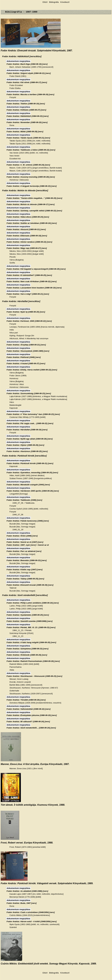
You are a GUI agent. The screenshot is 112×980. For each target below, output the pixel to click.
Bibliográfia (54, 2)
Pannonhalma (15, 667)
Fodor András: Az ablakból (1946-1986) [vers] (27, 891)
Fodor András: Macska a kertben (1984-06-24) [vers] (30, 94)
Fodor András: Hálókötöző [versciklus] (22, 56)
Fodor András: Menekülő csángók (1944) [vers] (28, 485)
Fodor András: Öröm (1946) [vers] (22, 536)
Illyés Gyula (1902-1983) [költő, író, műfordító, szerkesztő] (34, 924)
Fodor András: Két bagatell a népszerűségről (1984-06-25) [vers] (36, 269)
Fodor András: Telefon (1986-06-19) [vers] (26, 104)
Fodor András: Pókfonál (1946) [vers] (24, 357)
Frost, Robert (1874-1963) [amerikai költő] (27, 847)
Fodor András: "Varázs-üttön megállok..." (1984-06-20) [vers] (34, 198)
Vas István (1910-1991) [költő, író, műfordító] (29, 153)
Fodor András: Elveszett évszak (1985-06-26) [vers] (30, 585)
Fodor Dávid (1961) (18, 76)
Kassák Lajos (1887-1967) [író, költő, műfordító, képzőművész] (36, 894)
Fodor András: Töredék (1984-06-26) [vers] (26, 700)
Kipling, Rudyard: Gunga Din (22, 336)
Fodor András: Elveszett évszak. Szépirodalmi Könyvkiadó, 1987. (37, 51)
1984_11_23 (18, 636)
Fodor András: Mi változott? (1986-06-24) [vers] (28, 722)
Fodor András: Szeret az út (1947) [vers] (25, 542)
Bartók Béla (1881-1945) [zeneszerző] (26, 685)
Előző (45, 2)
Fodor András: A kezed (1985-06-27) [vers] (26, 363)
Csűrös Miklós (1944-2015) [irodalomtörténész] (30, 915)
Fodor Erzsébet (16, 85)
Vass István (14, 156)
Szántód (13, 927)
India (12, 330)
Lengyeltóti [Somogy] (19, 494)
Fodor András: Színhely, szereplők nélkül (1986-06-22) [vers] (34, 211)
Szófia (12, 263)
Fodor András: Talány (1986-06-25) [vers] (25, 579)
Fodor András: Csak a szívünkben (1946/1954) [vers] (31, 912)
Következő (65, 2)
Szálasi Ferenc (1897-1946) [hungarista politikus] (31, 478)
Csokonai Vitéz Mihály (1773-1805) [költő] (27, 417)
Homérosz (14, 378)
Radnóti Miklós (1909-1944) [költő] (24, 664)
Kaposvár (14, 408)
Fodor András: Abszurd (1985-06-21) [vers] (26, 229)
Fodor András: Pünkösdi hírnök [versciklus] (24, 456)
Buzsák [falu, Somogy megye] (22, 524)
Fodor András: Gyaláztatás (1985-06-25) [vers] (28, 615)
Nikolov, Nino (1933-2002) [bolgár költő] (27, 251)
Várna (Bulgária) (17, 260)
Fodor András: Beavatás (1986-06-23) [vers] (27, 560)
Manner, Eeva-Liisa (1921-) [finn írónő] (26, 768)
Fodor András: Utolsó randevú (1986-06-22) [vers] (29, 242)
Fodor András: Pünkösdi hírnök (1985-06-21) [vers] (30, 463)
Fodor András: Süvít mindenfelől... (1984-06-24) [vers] (31, 728)
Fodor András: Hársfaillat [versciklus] (21, 301)
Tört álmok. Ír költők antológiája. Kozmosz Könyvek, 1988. (33, 805)
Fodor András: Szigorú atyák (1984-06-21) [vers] (29, 73)
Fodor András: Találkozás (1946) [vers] (24, 500)
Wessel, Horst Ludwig (19, 679)
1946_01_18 (18, 530)
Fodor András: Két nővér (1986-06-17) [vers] (27, 82)
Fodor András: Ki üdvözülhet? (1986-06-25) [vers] (29, 275)
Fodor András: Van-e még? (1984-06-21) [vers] (28, 294)
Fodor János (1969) (18, 376)
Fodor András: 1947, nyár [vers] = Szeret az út (28, 545)
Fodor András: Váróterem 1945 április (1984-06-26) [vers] (33, 491)
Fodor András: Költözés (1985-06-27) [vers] (26, 110)
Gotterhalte (14, 691)
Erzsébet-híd (15, 159)
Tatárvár (13, 588)
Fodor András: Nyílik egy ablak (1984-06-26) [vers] (30, 439)
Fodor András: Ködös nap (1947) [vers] (24, 570)
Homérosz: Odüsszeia (19, 180)
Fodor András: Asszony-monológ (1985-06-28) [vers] (31, 177)
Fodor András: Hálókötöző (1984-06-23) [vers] (28, 116)
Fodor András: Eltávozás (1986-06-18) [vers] (27, 236)
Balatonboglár (15, 405)
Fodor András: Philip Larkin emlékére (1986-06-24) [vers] (33, 603)
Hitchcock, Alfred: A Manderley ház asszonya (29, 338)
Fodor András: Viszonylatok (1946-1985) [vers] (28, 351)
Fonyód (13, 97)
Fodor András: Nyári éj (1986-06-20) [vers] (26, 312)
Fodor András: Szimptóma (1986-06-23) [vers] (27, 649)
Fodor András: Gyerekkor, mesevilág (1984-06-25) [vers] (32, 473)
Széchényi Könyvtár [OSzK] (21, 633)
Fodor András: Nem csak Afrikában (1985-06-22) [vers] (32, 281)
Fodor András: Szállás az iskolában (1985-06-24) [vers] (32, 223)
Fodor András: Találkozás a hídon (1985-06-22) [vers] (31, 150)
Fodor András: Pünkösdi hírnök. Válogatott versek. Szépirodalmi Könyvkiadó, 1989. (47, 883)
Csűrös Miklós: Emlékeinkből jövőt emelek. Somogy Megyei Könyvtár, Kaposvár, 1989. (49, 964)
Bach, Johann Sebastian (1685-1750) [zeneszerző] (31, 67)
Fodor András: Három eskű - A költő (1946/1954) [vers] (32, 921)
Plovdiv (13, 257)
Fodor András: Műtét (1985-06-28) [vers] (25, 132)
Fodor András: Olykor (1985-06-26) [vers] (25, 445)
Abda (12, 670)
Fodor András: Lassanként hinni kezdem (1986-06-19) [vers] (34, 288)
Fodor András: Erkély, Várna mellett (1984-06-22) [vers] (32, 370)
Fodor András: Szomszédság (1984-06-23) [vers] (29, 393)
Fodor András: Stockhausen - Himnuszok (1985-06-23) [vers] (34, 676)
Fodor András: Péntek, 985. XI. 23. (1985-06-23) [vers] (31, 627)
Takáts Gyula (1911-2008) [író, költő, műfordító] (30, 141)
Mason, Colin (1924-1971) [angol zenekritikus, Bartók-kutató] (36, 168)
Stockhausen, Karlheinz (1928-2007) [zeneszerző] (31, 694)
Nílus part (14, 333)
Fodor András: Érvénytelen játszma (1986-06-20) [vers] (32, 715)
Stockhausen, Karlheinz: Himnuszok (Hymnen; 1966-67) (34, 688)
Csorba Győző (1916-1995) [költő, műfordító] (29, 509)
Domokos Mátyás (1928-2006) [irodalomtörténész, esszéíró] (35, 703)
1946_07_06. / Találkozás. (24, 503)
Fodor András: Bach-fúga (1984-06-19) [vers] (27, 64)
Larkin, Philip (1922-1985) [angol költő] (26, 606)
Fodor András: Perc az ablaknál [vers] (24, 551)
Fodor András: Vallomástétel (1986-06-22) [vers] (29, 709)
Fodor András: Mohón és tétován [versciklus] (25, 191)
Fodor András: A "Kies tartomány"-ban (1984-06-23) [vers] (33, 414)
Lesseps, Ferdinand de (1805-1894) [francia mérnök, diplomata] (37, 327)
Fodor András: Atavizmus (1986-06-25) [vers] (27, 451)
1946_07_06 (18, 515)
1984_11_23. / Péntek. (22, 630)
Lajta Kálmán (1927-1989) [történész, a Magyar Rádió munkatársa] (38, 396)
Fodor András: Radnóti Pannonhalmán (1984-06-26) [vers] (33, 661)
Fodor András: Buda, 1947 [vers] (22, 903)
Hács (12, 402)
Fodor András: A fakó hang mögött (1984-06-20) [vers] (31, 642)
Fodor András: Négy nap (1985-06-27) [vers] (27, 248)
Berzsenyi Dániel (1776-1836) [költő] (25, 897)
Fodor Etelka (15, 88)
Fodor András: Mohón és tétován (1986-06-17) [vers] (31, 204)
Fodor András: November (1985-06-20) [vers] (27, 122)
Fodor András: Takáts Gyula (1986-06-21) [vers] (28, 138)
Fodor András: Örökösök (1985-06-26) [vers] (27, 655)
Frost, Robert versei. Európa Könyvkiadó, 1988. (27, 843)
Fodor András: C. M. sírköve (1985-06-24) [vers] (28, 165)
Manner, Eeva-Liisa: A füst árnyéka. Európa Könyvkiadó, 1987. (35, 764)
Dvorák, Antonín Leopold (20, 682)
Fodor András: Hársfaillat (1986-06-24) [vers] (27, 430)
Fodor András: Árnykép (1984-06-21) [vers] (26, 345)
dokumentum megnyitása (18, 61)
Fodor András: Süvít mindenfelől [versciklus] (25, 595)
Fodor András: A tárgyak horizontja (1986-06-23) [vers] (32, 186)
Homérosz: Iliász (17, 384)
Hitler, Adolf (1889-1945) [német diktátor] (27, 475)
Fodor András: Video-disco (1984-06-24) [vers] (28, 217)
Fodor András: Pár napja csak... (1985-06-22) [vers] (30, 423)
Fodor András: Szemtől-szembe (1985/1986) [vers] (30, 621)
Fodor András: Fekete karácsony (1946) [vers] (28, 521)
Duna (12, 125)
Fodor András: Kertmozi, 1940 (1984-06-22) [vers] (29, 321)
